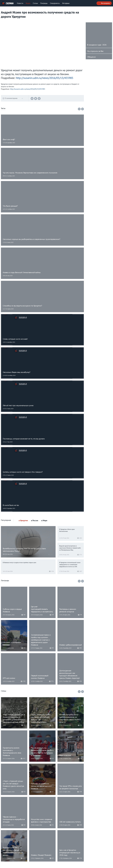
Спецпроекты (55, 3)
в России (35, 520)
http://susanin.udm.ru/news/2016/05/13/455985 (45, 78)
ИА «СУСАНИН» (7, 3)
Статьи (35, 3)
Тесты (3, 109)
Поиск (93, 3)
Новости (20, 3)
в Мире (44, 520)
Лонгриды (44, 3)
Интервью (66, 3)
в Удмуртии (23, 520)
